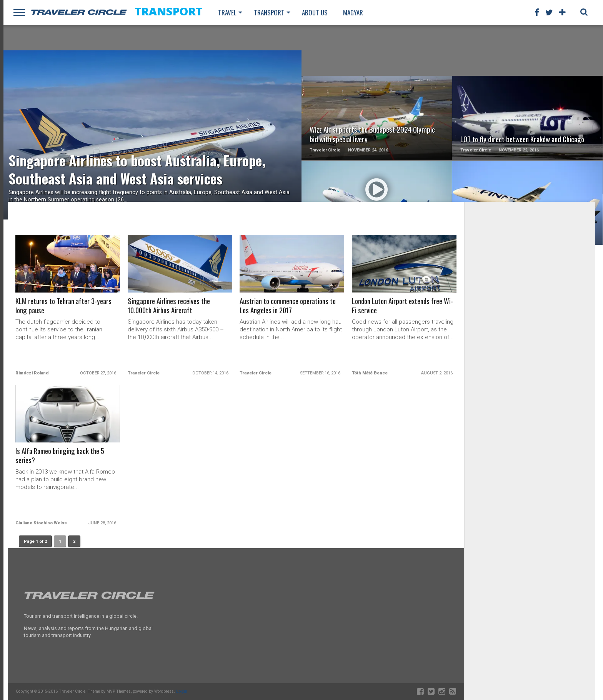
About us (315, 12)
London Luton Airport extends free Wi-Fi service (403, 306)
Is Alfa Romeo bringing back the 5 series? (61, 456)
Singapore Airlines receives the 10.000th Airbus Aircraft (169, 306)
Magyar (353, 12)
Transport (269, 12)
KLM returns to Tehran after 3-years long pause (65, 306)
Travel (227, 12)
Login (182, 691)
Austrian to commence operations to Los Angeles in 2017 (289, 306)
